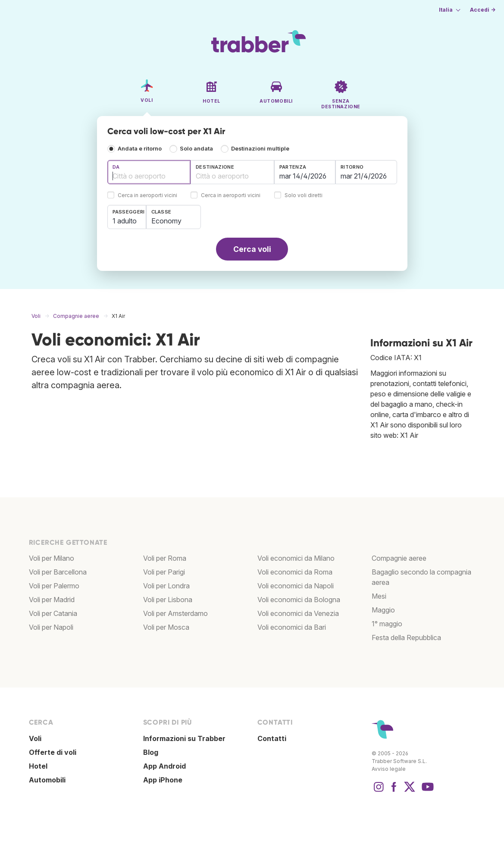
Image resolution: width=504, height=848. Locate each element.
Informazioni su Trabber (184, 738)
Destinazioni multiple (260, 149)
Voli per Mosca (166, 627)
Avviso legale (389, 769)
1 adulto (125, 221)
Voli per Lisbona (168, 600)
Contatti (272, 738)
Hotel (38, 766)
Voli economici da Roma (295, 572)
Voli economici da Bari (292, 627)
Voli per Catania (53, 613)
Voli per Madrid (52, 600)
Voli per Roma (165, 558)
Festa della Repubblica (406, 638)
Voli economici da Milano (296, 558)
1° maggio (387, 624)
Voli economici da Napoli (296, 586)
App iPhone (163, 780)
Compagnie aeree (399, 558)
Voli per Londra (166, 586)
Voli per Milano (52, 558)
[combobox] (149, 172)
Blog (151, 752)
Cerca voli (252, 249)
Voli (35, 738)
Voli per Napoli (51, 627)
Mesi (379, 596)
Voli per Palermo (54, 586)
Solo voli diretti (304, 196)
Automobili (47, 780)
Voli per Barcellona (58, 572)
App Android (164, 766)
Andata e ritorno (140, 149)
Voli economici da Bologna (299, 600)
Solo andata (196, 149)
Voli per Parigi (164, 572)
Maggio (383, 610)
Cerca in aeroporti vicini (147, 196)
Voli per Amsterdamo (175, 613)
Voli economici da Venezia (298, 613)
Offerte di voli (53, 752)
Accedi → (483, 10)
